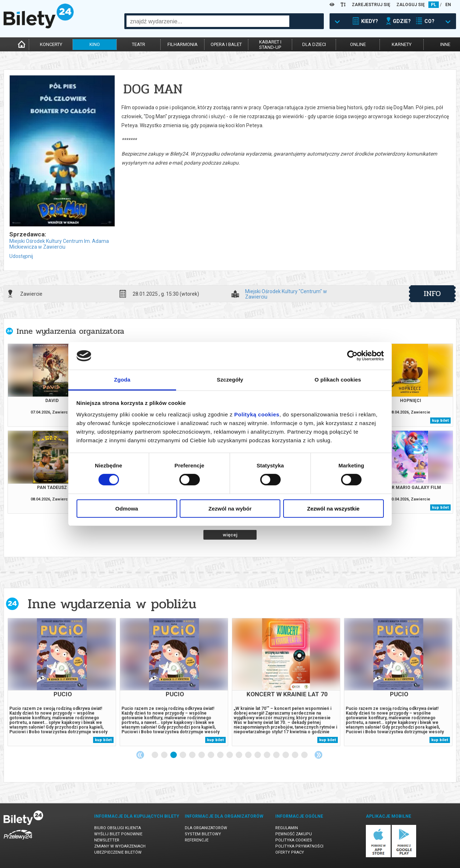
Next (318, 755)
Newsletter (107, 840)
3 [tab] (174, 755)
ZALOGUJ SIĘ (411, 5)
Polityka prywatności (299, 846)
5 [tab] (193, 755)
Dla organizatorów (206, 828)
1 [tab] (155, 755)
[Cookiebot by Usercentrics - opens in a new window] (352, 356)
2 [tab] (165, 755)
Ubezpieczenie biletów (118, 852)
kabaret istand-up (270, 45)
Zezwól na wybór (230, 509)
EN (448, 5)
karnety (402, 44)
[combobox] (208, 21)
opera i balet (226, 44)
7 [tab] (211, 755)
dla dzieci (314, 44)
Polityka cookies (294, 840)
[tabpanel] (62, 682)
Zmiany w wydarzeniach (120, 846)
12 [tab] (258, 755)
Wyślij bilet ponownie (118, 834)
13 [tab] (267, 755)
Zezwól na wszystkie (333, 509)
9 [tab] (230, 755)
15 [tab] (286, 755)
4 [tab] (183, 755)
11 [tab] (249, 755)
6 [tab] (202, 755)
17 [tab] (305, 755)
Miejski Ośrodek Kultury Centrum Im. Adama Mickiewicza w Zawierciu (59, 244)
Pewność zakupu (294, 834)
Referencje (197, 840)
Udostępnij (21, 256)
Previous (140, 755)
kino (95, 44)
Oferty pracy (290, 852)
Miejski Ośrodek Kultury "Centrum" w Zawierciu (286, 294)
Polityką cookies (257, 414)
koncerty (51, 44)
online (358, 44)
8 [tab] (221, 755)
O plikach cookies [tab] (338, 380)
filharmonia (183, 44)
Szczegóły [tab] (230, 380)
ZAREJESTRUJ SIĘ (371, 5)
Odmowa (127, 509)
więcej (230, 535)
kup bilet (440, 421)
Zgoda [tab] (122, 380)
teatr (139, 44)
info (432, 294)
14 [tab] (277, 755)
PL (434, 5)
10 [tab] (239, 755)
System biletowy (203, 834)
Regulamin (287, 828)
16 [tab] (295, 755)
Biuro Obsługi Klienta (118, 828)
